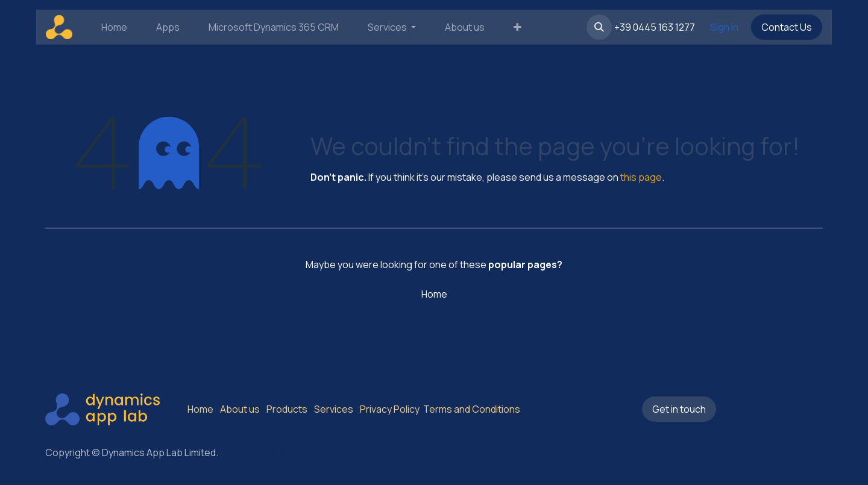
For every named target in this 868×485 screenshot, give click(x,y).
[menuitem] (114, 27)
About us (240, 409)
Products (287, 409)
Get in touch (679, 409)
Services (334, 409)
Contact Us (787, 27)
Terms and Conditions (471, 409)
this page (641, 177)
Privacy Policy (390, 409)
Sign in (724, 27)
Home (434, 294)
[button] (599, 27)
